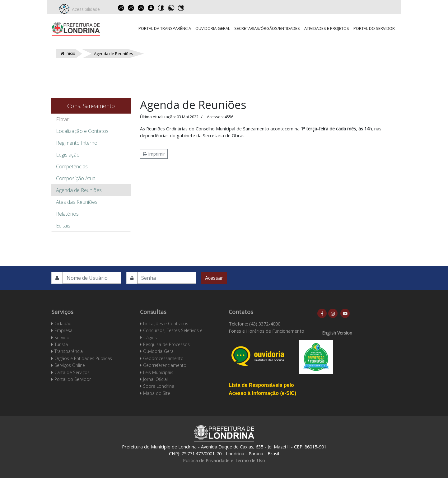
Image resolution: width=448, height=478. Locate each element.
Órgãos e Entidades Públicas (83, 358)
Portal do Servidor (374, 28)
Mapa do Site (157, 393)
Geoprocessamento (163, 358)
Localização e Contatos (82, 131)
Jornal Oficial (155, 379)
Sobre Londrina (159, 386)
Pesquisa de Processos (166, 344)
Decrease (131, 8)
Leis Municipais (158, 372)
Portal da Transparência (165, 28)
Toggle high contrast (161, 8)
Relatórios (67, 214)
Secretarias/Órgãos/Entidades (267, 28)
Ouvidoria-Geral (213, 28)
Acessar (214, 278)
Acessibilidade (85, 9)
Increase (121, 8)
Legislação (68, 155)
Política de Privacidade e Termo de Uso (224, 460)
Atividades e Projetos (327, 28)
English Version (337, 333)
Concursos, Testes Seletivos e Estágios (171, 334)
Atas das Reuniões (77, 202)
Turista (61, 344)
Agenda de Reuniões (79, 190)
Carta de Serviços (72, 372)
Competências (72, 166)
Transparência (69, 351)
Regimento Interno (77, 143)
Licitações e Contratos (166, 323)
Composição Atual (76, 178)
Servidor (63, 337)
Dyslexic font (151, 8)
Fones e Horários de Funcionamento (266, 331)
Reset (141, 8)
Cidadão (63, 323)
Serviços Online (70, 365)
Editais (63, 226)
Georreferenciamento (165, 365)
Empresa (63, 330)
